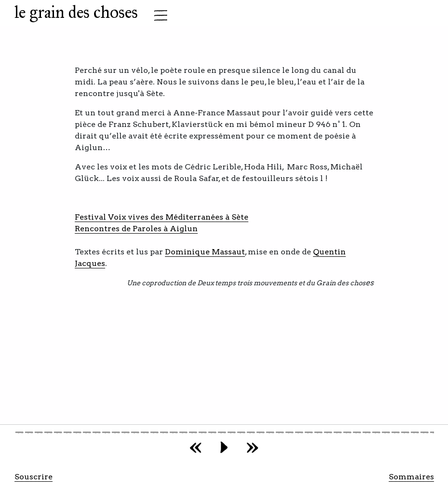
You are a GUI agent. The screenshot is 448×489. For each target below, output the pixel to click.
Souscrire (34, 477)
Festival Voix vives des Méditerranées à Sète (162, 217)
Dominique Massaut (205, 252)
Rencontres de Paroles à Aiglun (136, 229)
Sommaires (411, 477)
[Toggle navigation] (158, 15)
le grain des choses (76, 12)
